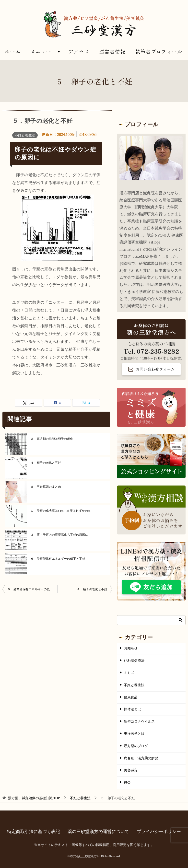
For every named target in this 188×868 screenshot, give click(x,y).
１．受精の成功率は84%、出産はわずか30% (61, 511)
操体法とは (132, 709)
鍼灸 (127, 782)
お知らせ (131, 648)
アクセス (79, 52)
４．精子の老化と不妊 (46, 463)
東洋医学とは (134, 734)
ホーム (13, 52)
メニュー (41, 52)
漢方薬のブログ (136, 746)
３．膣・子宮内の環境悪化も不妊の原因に (59, 535)
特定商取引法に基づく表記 (34, 832)
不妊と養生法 (25, 135)
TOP (34, 798)
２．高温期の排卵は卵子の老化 (52, 439)
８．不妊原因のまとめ (46, 487)
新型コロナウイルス (139, 722)
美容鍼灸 (131, 770)
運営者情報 (112, 52)
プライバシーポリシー (159, 832)
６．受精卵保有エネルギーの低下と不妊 (58, 559)
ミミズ (129, 673)
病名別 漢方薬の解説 (141, 758)
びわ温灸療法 (134, 661)
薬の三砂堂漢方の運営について (98, 832)
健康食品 (131, 697)
